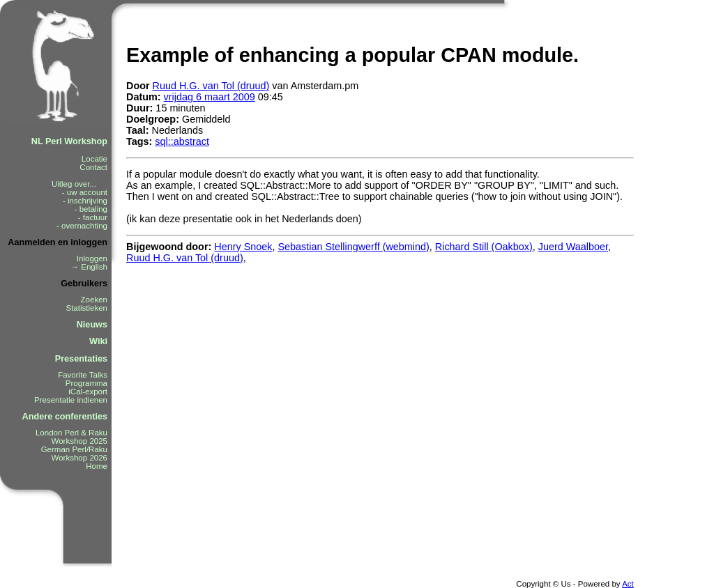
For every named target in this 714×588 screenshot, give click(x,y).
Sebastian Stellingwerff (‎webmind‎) (354, 247)
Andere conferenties (65, 417)
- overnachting (82, 226)
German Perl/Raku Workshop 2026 (74, 454)
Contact (93, 167)
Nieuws (92, 325)
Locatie (94, 159)
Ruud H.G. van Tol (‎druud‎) (211, 86)
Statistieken (86, 308)
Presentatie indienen (71, 400)
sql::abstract (182, 141)
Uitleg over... (79, 184)
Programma (86, 383)
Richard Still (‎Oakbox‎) (484, 247)
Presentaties (81, 359)
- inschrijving (85, 201)
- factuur (93, 217)
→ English (89, 267)
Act (628, 584)
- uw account (85, 192)
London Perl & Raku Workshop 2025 (71, 437)
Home (97, 466)
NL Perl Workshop (69, 141)
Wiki (98, 341)
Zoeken (94, 300)
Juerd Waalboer (573, 247)
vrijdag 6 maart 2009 (210, 97)
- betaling (91, 209)
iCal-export (88, 392)
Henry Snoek (243, 247)
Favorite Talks (83, 375)
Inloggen (92, 258)
